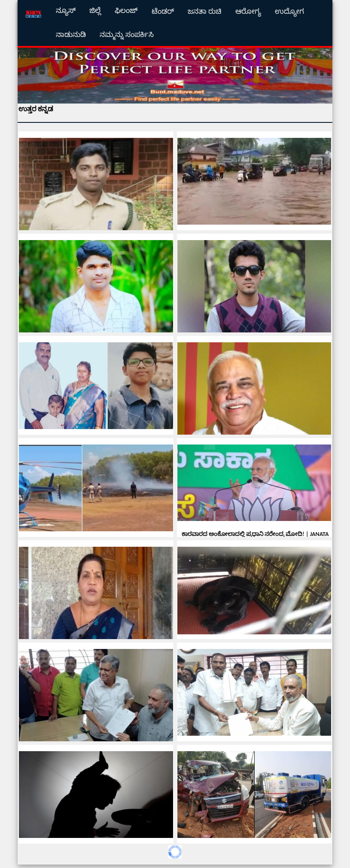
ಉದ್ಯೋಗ (289, 11)
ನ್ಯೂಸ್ (66, 11)
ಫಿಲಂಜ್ (126, 11)
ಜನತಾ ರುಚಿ (205, 11)
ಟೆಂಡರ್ (163, 11)
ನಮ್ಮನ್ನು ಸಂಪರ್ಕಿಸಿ (127, 35)
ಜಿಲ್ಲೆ (95, 11)
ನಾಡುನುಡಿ (71, 35)
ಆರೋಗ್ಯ (248, 11)
